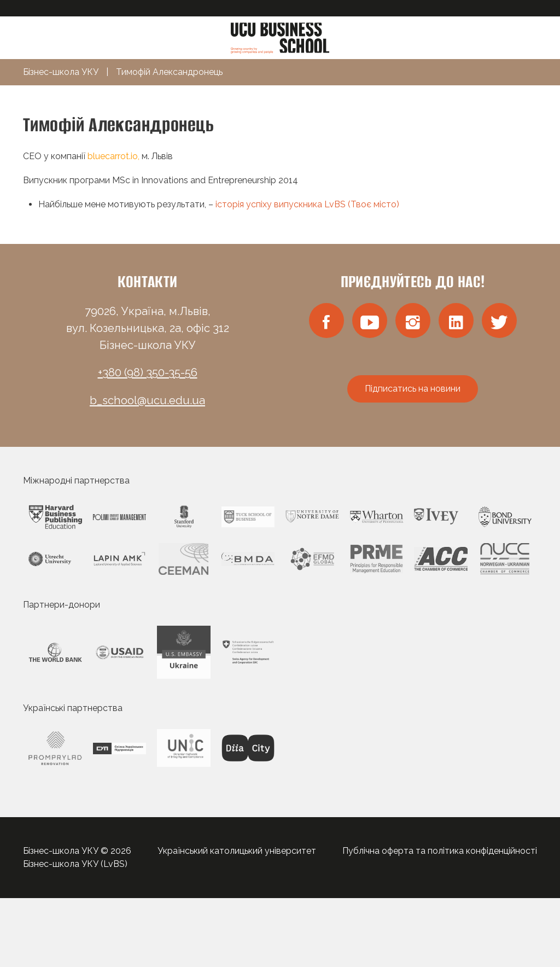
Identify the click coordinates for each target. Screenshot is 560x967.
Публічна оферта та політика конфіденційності (440, 851)
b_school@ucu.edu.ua (147, 400)
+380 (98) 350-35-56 (148, 372)
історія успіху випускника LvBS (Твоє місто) (306, 204)
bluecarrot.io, (115, 156)
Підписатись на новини (413, 389)
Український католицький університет (237, 851)
